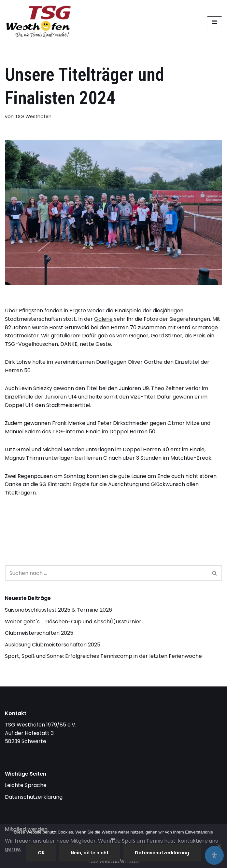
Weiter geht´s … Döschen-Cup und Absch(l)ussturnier (73, 622)
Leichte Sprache (26, 785)
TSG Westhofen (33, 116)
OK (41, 853)
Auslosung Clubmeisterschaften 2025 (53, 645)
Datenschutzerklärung (34, 797)
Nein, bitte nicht (90, 853)
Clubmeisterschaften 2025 (39, 633)
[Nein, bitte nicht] (219, 846)
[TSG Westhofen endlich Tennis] (40, 22)
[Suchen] (106, 573)
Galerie (103, 319)
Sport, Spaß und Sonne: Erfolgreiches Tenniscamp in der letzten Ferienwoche (103, 656)
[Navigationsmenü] (214, 22)
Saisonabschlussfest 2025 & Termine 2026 (58, 610)
